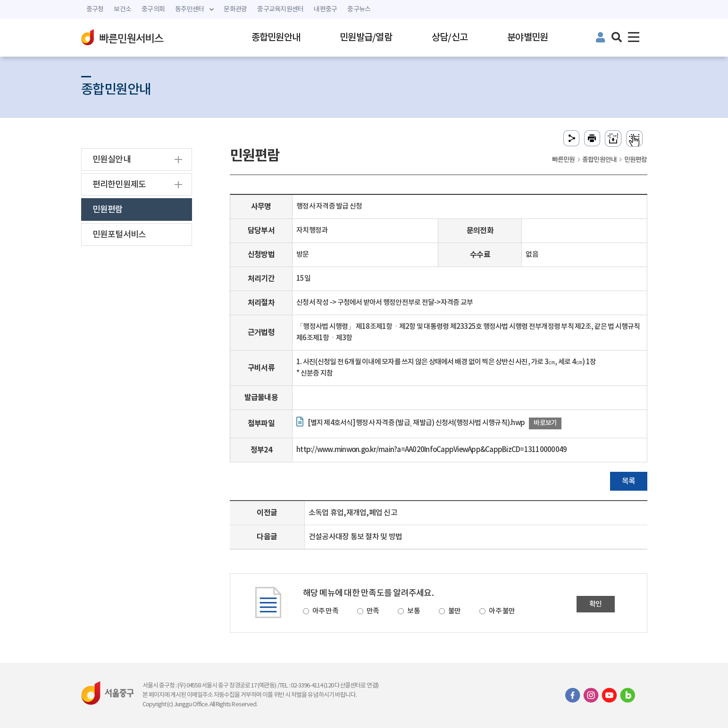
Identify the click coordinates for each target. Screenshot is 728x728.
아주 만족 (325, 611)
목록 (629, 481)
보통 (414, 611)
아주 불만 (502, 611)
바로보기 (545, 423)
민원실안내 (112, 160)
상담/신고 (450, 38)
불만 (455, 611)
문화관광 (235, 9)
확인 (596, 604)
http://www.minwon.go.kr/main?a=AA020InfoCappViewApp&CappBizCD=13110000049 (431, 450)
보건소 (122, 9)
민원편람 (108, 210)
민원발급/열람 (366, 38)
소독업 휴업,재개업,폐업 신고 (353, 513)
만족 (373, 611)
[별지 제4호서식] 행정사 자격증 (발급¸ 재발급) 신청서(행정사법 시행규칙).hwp (416, 423)
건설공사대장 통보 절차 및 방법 (355, 537)
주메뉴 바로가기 (364, 0)
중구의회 (153, 9)
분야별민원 (527, 38)
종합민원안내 (276, 38)
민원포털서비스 (119, 235)
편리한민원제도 (119, 185)
